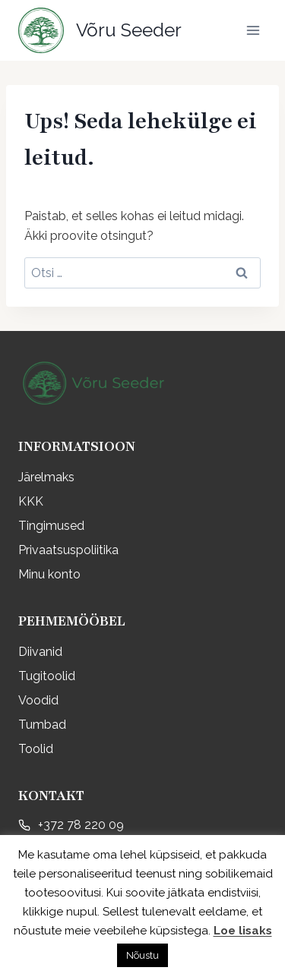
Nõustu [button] (142, 955)
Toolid (36, 749)
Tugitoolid (47, 676)
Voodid (38, 700)
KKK (31, 501)
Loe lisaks (243, 931)
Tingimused (51, 526)
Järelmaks (46, 477)
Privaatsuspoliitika (68, 550)
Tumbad (42, 725)
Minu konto (49, 574)
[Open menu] (253, 30)
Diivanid (40, 652)
